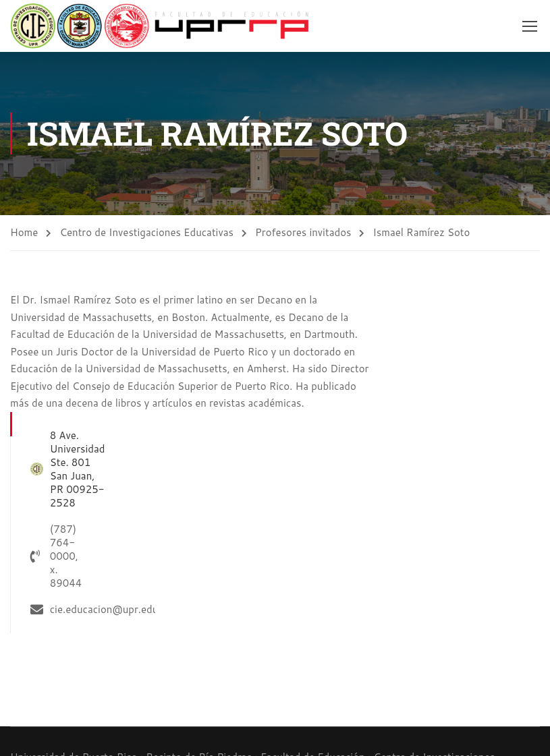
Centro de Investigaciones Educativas (146, 232)
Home (24, 232)
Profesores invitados (303, 232)
